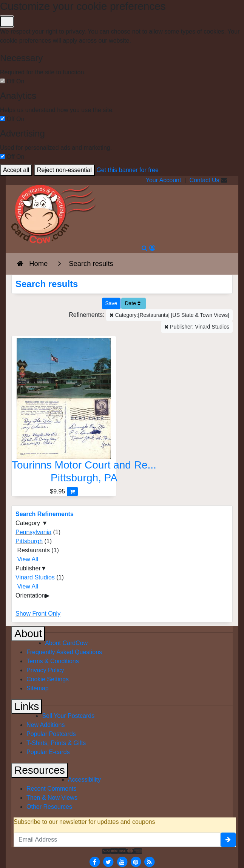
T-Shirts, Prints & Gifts (56, 743)
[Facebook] (94, 861)
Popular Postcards (51, 734)
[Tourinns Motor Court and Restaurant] (64, 412)
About (28, 634)
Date (132, 303)
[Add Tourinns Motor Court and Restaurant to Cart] (72, 491)
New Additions (46, 725)
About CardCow (66, 643)
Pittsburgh (29, 541)
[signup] (228, 840)
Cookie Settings (48, 679)
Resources (40, 770)
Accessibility (84, 780)
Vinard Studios (35, 577)
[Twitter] (108, 861)
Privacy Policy (45, 670)
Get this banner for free (127, 170)
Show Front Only (38, 614)
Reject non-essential (64, 170)
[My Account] (152, 248)
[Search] (144, 248)
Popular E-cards (48, 752)
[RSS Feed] (150, 861)
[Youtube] (122, 861)
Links (27, 706)
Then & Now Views (52, 798)
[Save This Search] (111, 303)
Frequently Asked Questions (64, 652)
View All (28, 559)
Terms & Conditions (53, 661)
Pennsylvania (33, 532)
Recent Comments (52, 789)
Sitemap (38, 688)
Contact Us (204, 180)
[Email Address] (117, 840)
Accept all (16, 170)
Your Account (164, 180)
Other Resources (49, 807)
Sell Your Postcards (68, 716)
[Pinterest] (136, 861)
